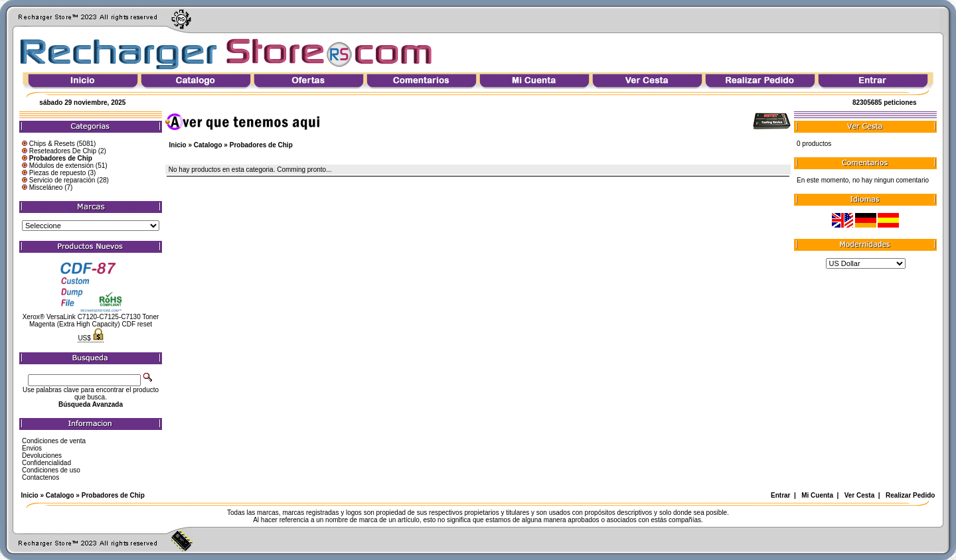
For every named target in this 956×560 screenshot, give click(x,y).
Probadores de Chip (261, 145)
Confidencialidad (46, 463)
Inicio (178, 145)
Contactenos (40, 477)
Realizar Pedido (910, 495)
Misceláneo (46, 187)
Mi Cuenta (817, 495)
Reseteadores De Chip (63, 151)
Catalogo (208, 145)
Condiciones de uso (51, 470)
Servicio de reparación (62, 180)
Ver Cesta (860, 495)
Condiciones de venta (54, 441)
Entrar (780, 495)
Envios (32, 448)
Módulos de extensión (61, 166)
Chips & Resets (52, 144)
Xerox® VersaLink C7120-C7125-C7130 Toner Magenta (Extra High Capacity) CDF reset (91, 320)
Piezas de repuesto (58, 173)
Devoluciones (42, 455)
